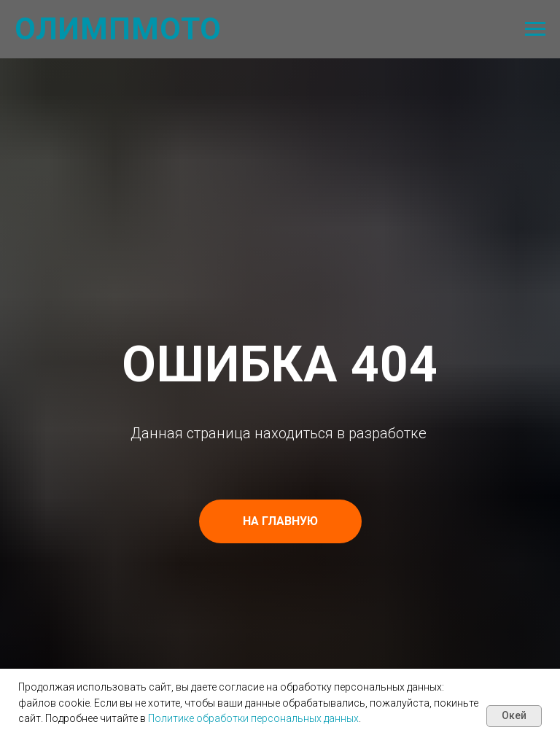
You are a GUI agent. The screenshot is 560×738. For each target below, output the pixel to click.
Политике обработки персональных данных (253, 718)
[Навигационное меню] (535, 29)
